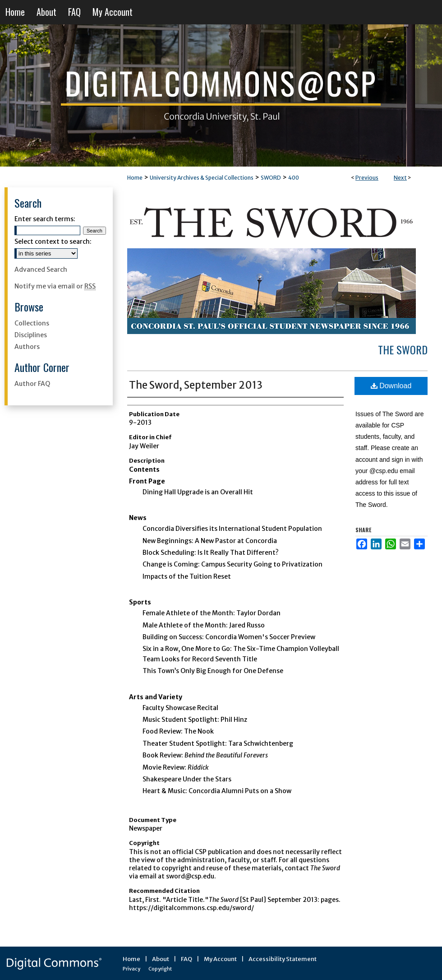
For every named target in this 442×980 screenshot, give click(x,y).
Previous (367, 178)
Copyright (160, 969)
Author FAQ (32, 384)
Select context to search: (53, 242)
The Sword (403, 349)
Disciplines (31, 335)
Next (400, 178)
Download (391, 386)
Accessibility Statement (283, 959)
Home (135, 178)
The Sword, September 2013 (196, 385)
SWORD (271, 178)
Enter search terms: (45, 219)
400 (294, 178)
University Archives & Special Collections (202, 178)
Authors (27, 347)
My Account (220, 959)
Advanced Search (41, 269)
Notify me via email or (55, 286)
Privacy (131, 969)
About (161, 959)
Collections (32, 323)
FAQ (186, 959)
